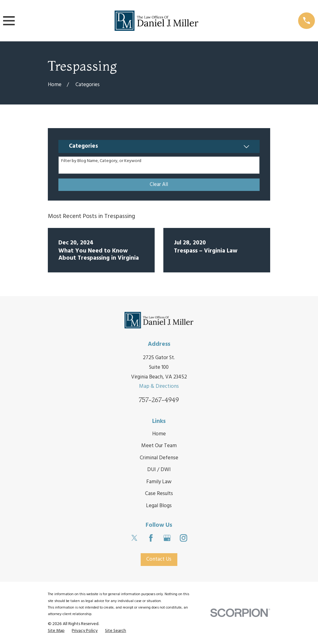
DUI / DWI (159, 470)
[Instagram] (184, 538)
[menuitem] (56, 631)
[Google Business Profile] (167, 538)
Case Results (159, 494)
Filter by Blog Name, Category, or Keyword (101, 162)
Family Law (159, 482)
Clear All (159, 185)
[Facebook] (151, 538)
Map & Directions (159, 387)
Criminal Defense (159, 458)
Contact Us (159, 560)
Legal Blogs (159, 506)
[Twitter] (134, 538)
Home (159, 434)
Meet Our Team (159, 446)
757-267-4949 (159, 400)
